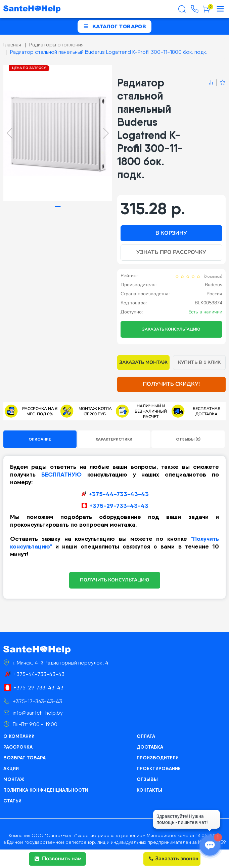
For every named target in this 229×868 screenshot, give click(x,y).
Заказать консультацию (171, 329)
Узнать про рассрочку (171, 252)
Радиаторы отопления (56, 45)
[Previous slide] (10, 133)
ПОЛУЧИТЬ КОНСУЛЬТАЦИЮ (115, 580)
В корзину (171, 233)
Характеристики (114, 439)
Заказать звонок (174, 859)
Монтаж (14, 779)
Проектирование (159, 768)
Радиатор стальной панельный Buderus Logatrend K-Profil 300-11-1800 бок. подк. (109, 52)
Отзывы (147, 779)
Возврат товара (25, 758)
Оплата (146, 736)
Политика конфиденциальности (46, 790)
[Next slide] (106, 133)
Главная (12, 45)
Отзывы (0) (188, 439)
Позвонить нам (58, 859)
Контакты (149, 790)
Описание (40, 439)
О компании (19, 736)
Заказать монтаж (144, 362)
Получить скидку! (171, 384)
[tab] (58, 207)
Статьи (12, 801)
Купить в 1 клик (199, 362)
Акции (11, 768)
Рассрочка (18, 747)
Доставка (150, 747)
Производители (158, 758)
